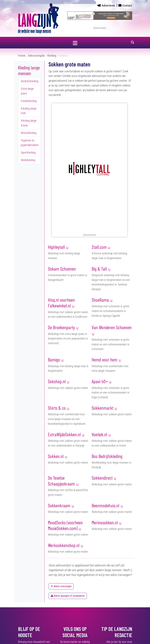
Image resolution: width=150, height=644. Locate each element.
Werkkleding (28, 160)
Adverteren (108, 5)
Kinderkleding (29, 101)
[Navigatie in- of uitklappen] (75, 43)
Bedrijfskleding (30, 81)
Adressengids (36, 56)
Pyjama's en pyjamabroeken (30, 143)
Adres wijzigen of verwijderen (68, 596)
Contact (127, 5)
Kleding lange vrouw (29, 123)
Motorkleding (29, 133)
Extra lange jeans (27, 91)
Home (22, 56)
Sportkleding (28, 152)
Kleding (52, 56)
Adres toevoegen (61, 586)
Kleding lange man (29, 111)
